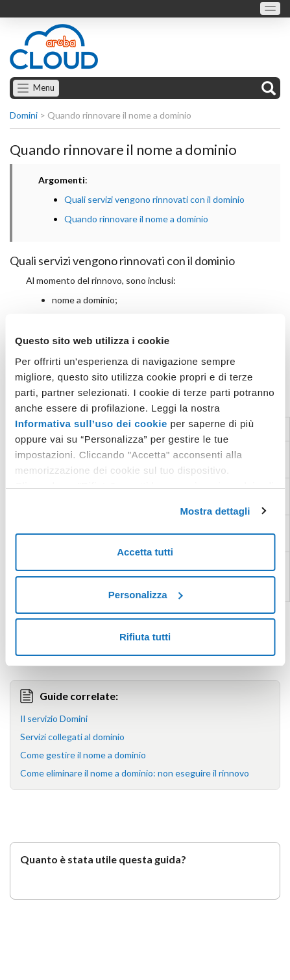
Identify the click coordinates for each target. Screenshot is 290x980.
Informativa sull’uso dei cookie (91, 424)
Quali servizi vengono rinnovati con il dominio (154, 199)
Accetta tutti (145, 552)
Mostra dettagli (215, 511)
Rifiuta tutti (145, 637)
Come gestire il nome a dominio (83, 755)
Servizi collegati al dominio (72, 737)
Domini (24, 115)
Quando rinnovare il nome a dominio (136, 219)
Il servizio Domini (54, 718)
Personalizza (146, 595)
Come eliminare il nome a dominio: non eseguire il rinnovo (135, 773)
